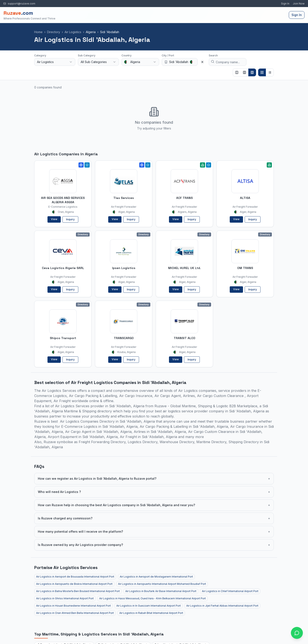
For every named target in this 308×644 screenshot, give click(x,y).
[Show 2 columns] (237, 72)
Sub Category (87, 55)
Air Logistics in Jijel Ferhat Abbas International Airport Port (222, 606)
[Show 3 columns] (244, 72)
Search (213, 55)
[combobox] (55, 62)
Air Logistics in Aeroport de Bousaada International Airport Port (75, 577)
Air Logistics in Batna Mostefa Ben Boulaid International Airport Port (78, 591)
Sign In (285, 4)
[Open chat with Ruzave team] (297, 633)
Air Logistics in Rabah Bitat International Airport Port (151, 613)
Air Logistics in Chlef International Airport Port (230, 591)
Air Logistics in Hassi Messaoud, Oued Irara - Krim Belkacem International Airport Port (153, 598)
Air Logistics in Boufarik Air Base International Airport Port (161, 591)
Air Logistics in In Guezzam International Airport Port (149, 606)
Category (40, 55)
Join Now (299, 4)
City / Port (168, 55)
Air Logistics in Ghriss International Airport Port (65, 598)
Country (127, 55)
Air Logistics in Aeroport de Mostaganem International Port (156, 577)
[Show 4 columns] (252, 72)
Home (38, 32)
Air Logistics (73, 32)
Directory (54, 32)
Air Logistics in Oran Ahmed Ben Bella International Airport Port (75, 613)
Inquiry (70, 219)
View (54, 219)
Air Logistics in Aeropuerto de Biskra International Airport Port (74, 584)
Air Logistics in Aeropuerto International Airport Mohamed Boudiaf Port (162, 584)
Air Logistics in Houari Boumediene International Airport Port (73, 606)
